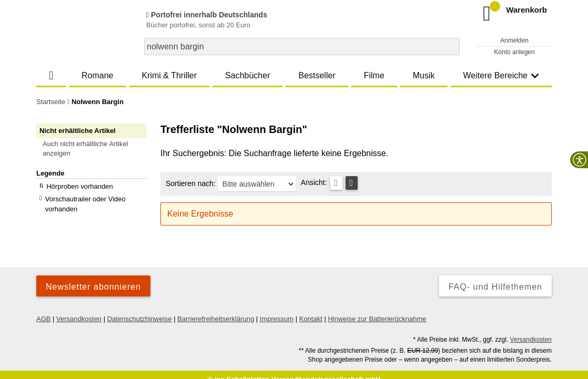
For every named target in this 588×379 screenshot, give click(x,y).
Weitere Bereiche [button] (501, 75)
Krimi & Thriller (169, 75)
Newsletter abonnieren (93, 277)
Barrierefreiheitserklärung (216, 309)
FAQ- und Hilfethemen (495, 277)
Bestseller (317, 75)
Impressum (277, 309)
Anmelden (514, 40)
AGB (43, 309)
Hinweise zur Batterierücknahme (377, 309)
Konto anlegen (514, 52)
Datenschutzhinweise (140, 309)
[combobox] (302, 47)
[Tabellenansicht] (336, 183)
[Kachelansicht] (352, 183)
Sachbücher (247, 75)
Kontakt (311, 309)
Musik (424, 75)
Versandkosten (79, 309)
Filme (374, 75)
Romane (97, 75)
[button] (96, 149)
